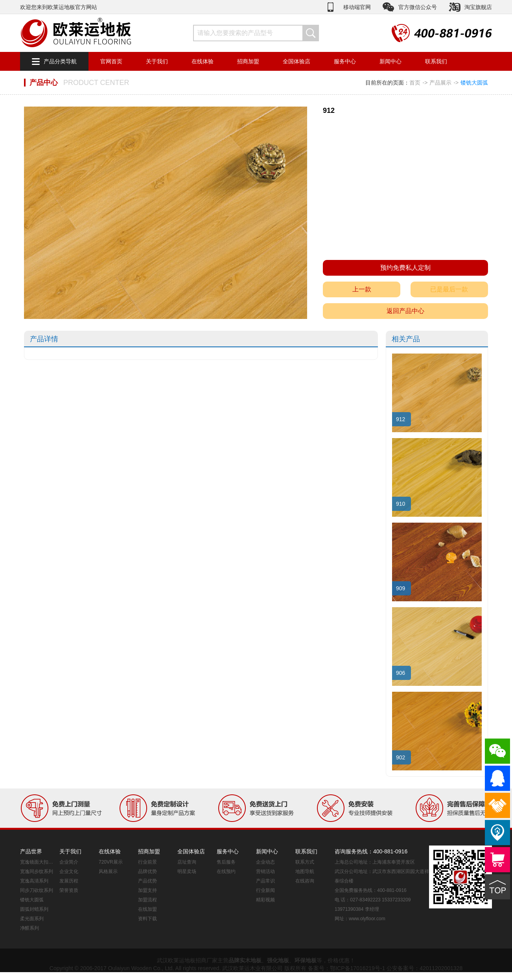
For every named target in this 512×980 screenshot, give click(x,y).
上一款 (362, 289)
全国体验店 (297, 61)
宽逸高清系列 (34, 881)
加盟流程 (147, 900)
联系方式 (305, 862)
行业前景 (147, 862)
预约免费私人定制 (405, 268)
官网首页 (111, 61)
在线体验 (203, 61)
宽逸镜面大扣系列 (38, 862)
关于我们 (157, 61)
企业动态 (265, 862)
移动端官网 (357, 7)
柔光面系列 (32, 919)
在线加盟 (147, 909)
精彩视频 (265, 900)
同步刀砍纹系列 (37, 890)
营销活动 (265, 871)
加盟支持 (147, 890)
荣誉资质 (69, 890)
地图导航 (305, 871)
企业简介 (69, 862)
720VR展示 (111, 862)
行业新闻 (265, 890)
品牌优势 (147, 871)
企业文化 (69, 871)
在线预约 (226, 871)
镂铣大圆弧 (474, 83)
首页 (415, 83)
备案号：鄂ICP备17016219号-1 (346, 968)
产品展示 (440, 83)
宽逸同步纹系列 (37, 871)
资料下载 (147, 919)
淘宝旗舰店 (478, 7)
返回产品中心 (405, 311)
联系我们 (436, 61)
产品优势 (147, 881)
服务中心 (345, 61)
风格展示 (108, 871)
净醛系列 (29, 928)
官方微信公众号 (418, 7)
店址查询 (187, 862)
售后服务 (226, 862)
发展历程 (69, 881)
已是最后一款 (449, 289)
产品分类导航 (60, 61)
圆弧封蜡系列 (34, 909)
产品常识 (265, 881)
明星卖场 (187, 871)
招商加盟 (248, 61)
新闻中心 (390, 61)
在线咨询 (305, 881)
